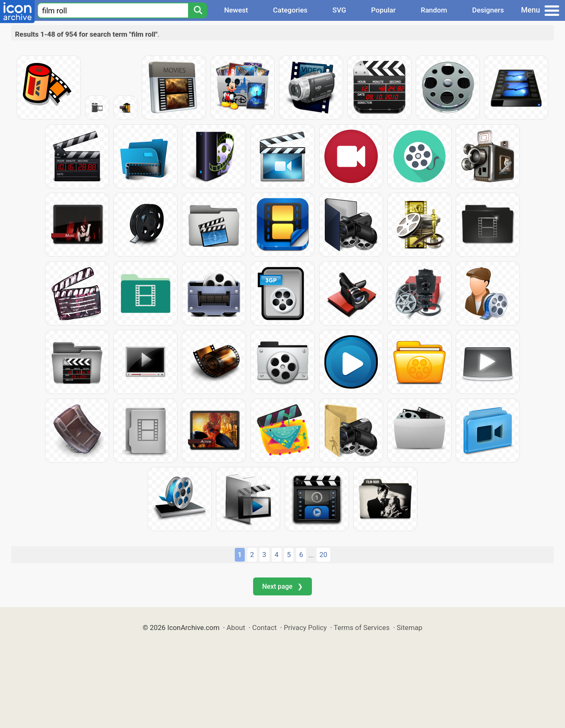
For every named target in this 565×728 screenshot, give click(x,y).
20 (323, 555)
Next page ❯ (282, 586)
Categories (290, 10)
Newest (236, 10)
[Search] (198, 10)
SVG (339, 10)
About (236, 628)
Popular (383, 10)
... (311, 555)
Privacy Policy (305, 628)
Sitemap (409, 628)
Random (434, 10)
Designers (488, 10)
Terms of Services (362, 628)
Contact (265, 628)
